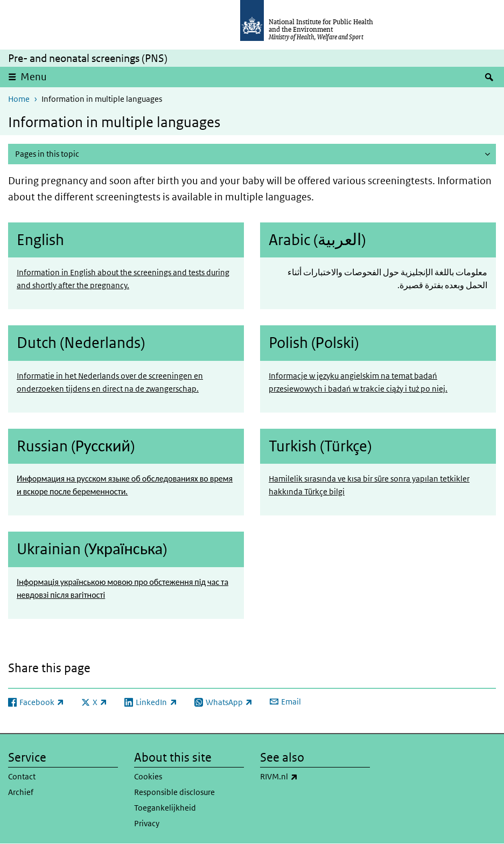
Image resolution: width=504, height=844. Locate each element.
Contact (22, 776)
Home (19, 99)
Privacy (147, 823)
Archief (21, 792)
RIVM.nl (307, 777)
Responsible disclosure (174, 792)
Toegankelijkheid (165, 808)
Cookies (148, 776)
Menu (34, 77)
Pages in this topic (47, 154)
